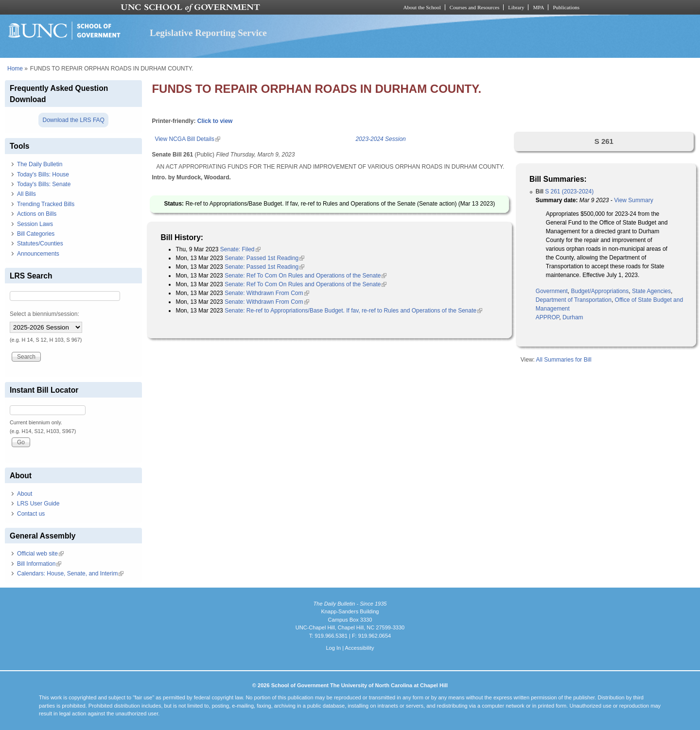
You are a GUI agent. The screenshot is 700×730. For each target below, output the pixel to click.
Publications (566, 7)
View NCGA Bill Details (187, 139)
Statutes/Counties (40, 243)
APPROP (547, 317)
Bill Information (39, 564)
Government (552, 291)
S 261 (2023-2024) (569, 191)
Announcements (38, 254)
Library (516, 7)
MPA (538, 7)
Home (15, 69)
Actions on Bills (37, 214)
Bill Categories (36, 234)
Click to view (215, 121)
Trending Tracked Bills (46, 204)
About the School (422, 7)
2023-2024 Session (380, 139)
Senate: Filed (240, 249)
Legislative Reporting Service (208, 33)
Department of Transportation (574, 300)
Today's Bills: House (43, 174)
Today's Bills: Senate (44, 184)
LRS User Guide (38, 504)
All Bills (26, 194)
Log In (333, 648)
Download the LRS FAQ (73, 120)
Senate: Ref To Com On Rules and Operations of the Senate (306, 276)
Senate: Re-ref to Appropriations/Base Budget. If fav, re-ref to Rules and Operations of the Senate (353, 311)
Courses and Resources (474, 7)
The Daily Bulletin (40, 164)
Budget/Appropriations (600, 291)
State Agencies (651, 291)
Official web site (40, 554)
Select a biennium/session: (44, 314)
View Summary (633, 200)
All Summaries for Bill (564, 360)
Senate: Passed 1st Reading (264, 258)
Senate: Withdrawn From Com (267, 293)
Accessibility (359, 648)
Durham (573, 317)
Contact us (31, 514)
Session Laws (35, 224)
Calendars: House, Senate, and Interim (70, 574)
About (25, 494)
